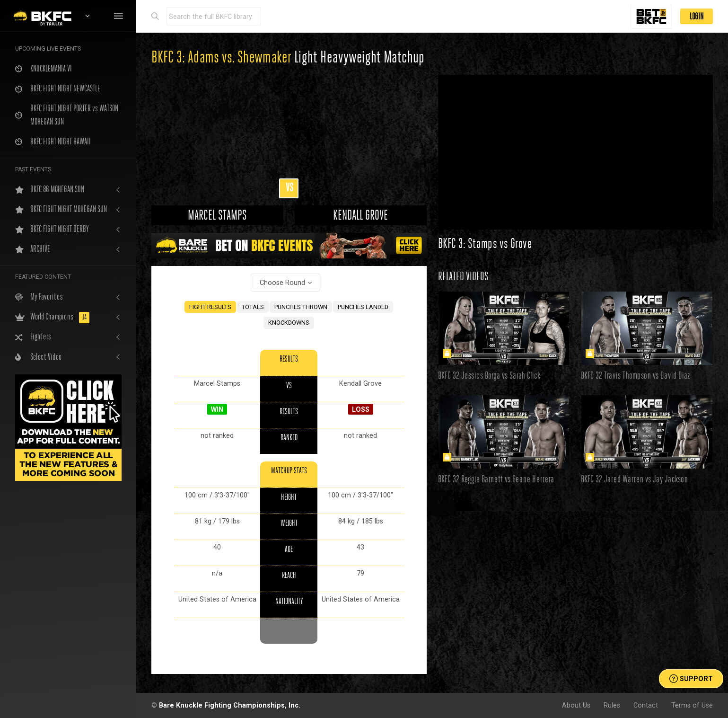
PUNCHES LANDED (363, 307)
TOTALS (253, 307)
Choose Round (282, 283)
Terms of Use (692, 705)
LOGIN (697, 16)
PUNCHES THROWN (301, 307)
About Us (576, 705)
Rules (612, 705)
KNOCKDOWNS (289, 323)
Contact (646, 705)
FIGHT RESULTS (210, 307)
